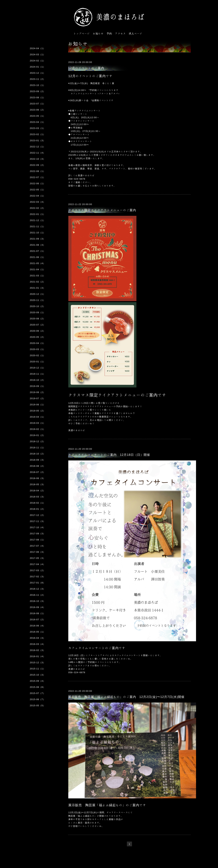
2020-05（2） (38, 337)
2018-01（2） (38, 509)
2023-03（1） (38, 128)
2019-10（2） (38, 380)
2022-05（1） (38, 190)
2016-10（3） (38, 601)
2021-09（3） (38, 239)
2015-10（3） (38, 675)
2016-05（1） (38, 632)
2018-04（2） (38, 491)
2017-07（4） (38, 546)
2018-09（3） (38, 460)
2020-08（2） (38, 319)
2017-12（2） (38, 515)
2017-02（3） (38, 577)
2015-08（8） (38, 687)
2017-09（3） (38, 534)
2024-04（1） (38, 48)
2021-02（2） (38, 282)
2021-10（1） (38, 233)
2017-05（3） (38, 558)
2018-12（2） (38, 441)
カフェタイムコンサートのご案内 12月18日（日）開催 (109, 455)
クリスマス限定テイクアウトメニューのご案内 (102, 210)
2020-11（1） (38, 300)
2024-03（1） (38, 55)
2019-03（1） (38, 423)
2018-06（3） (38, 478)
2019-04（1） (38, 417)
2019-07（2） (38, 398)
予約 (109, 34)
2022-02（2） (38, 208)
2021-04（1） (38, 269)
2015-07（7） (38, 693)
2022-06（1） (38, 183)
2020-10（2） (38, 306)
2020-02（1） (38, 355)
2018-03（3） (38, 497)
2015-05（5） (38, 706)
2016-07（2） (38, 620)
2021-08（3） (38, 245)
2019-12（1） (38, 368)
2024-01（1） (38, 67)
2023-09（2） (38, 91)
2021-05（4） (38, 263)
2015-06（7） (38, 699)
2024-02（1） (38, 61)
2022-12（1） (38, 147)
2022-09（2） (38, 165)
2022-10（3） (38, 159)
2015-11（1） (38, 669)
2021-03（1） (38, 276)
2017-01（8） (38, 583)
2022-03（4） (38, 202)
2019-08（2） (38, 392)
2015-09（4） (38, 681)
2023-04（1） (38, 122)
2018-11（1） (38, 448)
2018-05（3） (38, 484)
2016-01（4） (38, 656)
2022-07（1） (38, 177)
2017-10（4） (38, 527)
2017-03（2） (38, 570)
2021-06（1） (38, 257)
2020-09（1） (38, 312)
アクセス (120, 34)
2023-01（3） (38, 140)
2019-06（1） (38, 405)
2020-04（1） (38, 343)
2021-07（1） (38, 251)
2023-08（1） (38, 97)
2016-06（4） (38, 626)
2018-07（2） (38, 472)
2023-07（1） (38, 104)
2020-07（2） (38, 325)
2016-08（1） (38, 613)
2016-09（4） (38, 607)
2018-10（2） (38, 454)
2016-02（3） (38, 650)
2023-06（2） (38, 110)
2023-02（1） (38, 134)
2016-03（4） (38, 644)
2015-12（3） (38, 663)
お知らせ (98, 34)
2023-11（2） (38, 79)
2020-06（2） (38, 331)
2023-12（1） (38, 73)
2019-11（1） (38, 374)
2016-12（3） (38, 589)
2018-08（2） (38, 466)
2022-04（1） (38, 196)
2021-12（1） (38, 220)
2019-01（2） (38, 435)
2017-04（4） (38, 564)
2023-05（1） (38, 116)
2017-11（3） (38, 521)
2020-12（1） (38, 294)
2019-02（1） (38, 429)
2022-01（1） (38, 214)
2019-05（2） (38, 411)
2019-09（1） (38, 386)
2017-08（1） (38, 540)
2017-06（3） (38, 552)
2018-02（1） (38, 503)
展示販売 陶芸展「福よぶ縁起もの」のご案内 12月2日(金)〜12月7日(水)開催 (126, 697)
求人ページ (136, 34)
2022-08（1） (38, 171)
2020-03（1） (38, 349)
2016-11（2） (38, 595)
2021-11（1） (38, 226)
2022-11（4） (38, 153)
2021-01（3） (38, 288)
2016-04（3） (38, 638)
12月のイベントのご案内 (86, 68)
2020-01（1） (38, 362)
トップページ (82, 34)
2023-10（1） (38, 85)
